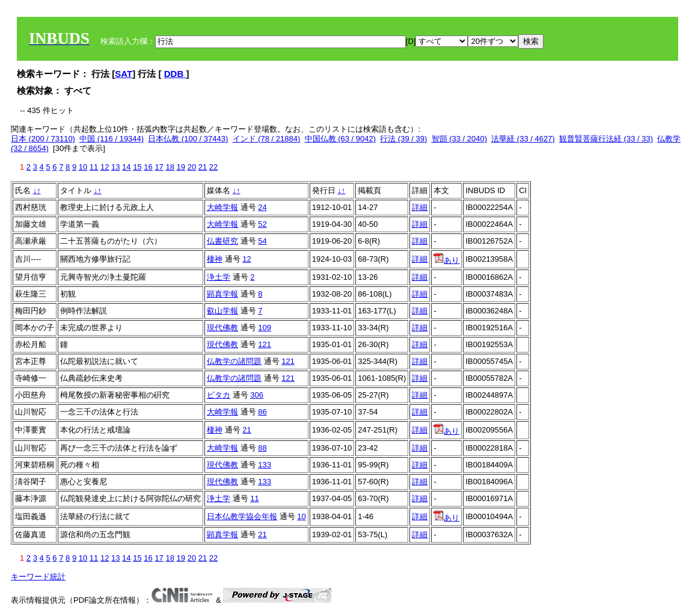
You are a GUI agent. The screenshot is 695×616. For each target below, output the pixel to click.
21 (203, 167)
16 (148, 167)
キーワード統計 (38, 577)
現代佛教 (222, 328)
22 (213, 167)
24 (262, 207)
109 (265, 328)
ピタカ (219, 395)
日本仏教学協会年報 (242, 516)
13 (115, 167)
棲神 (215, 259)
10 (83, 167)
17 (159, 167)
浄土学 (219, 277)
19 (181, 167)
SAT (124, 74)
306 (257, 395)
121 (265, 344)
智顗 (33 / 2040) (460, 139)
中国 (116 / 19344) (112, 139)
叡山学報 (222, 311)
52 (262, 224)
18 (170, 167)
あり (446, 260)
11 (94, 167)
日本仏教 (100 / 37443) (188, 139)
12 (105, 167)
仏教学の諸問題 (234, 361)
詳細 (420, 207)
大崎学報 (222, 207)
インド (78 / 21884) (267, 139)
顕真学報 (222, 294)
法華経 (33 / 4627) (523, 139)
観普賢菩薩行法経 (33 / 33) (606, 139)
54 (262, 241)
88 (262, 448)
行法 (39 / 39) (403, 139)
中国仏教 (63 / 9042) (341, 139)
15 (137, 167)
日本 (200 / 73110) (43, 139)
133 (265, 465)
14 (126, 167)
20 (192, 167)
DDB (175, 74)
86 (262, 412)
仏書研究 (222, 241)
